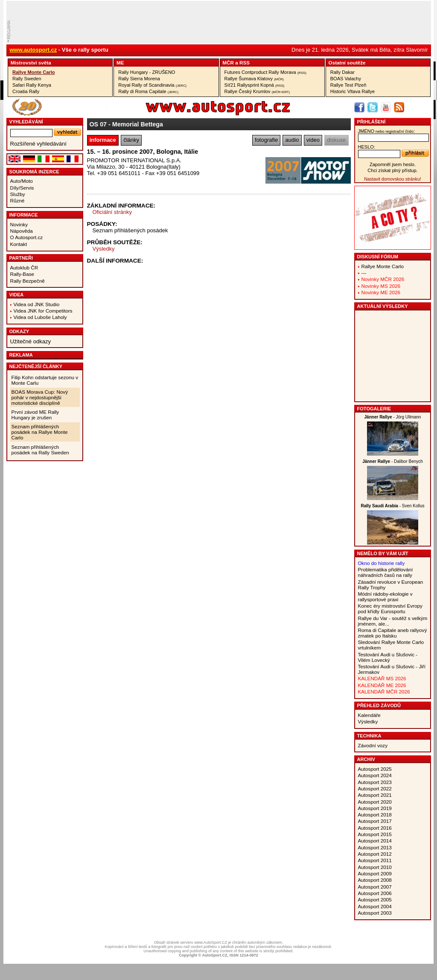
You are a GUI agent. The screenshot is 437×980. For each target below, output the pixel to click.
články (131, 140)
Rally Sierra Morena (139, 79)
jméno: (386, 131)
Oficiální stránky (112, 212)
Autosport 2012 (375, 854)
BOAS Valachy (346, 79)
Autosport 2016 (375, 828)
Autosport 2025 (375, 769)
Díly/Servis (22, 188)
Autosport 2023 (375, 782)
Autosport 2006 (375, 893)
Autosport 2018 (375, 815)
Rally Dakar (342, 72)
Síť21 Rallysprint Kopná (255, 85)
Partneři (21, 258)
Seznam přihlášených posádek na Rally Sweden (40, 450)
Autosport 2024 (375, 775)
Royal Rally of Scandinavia (152, 85)
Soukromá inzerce (34, 172)
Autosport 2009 (375, 873)
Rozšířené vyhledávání (38, 144)
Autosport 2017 (375, 821)
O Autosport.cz (27, 237)
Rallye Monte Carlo (34, 72)
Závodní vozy (373, 745)
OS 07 (98, 124)
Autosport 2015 (375, 834)
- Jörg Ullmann (393, 417)
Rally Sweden (27, 79)
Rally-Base (22, 274)
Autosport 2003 (375, 913)
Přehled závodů (379, 705)
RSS (245, 63)
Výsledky (104, 249)
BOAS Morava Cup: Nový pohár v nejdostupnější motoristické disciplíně (40, 397)
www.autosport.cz (34, 50)
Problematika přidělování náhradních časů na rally (386, 572)
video (313, 140)
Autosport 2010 (375, 867)
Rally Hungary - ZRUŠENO (147, 72)
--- (364, 273)
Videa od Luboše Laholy (40, 317)
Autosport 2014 (375, 841)
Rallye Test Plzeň (348, 85)
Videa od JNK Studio (37, 304)
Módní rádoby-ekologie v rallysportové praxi (385, 597)
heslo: (367, 147)
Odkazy (19, 331)
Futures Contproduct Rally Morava (265, 72)
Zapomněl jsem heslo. (393, 164)
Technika (369, 736)
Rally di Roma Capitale (148, 91)
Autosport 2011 (375, 860)
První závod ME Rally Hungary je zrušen (35, 415)
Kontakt (19, 244)
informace (103, 140)
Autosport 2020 (375, 802)
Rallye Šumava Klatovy (254, 79)
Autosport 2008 (375, 880)
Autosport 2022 (375, 788)
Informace (24, 215)
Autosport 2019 (375, 808)
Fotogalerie (374, 409)
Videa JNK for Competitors (43, 311)
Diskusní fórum (378, 257)
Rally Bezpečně (28, 281)
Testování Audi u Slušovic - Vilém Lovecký (388, 657)
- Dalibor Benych (393, 461)
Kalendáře (369, 715)
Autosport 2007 (375, 887)
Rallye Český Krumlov (257, 91)
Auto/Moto (22, 181)
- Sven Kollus (392, 506)
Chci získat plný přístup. (392, 170)
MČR (228, 63)
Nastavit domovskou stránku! (392, 179)
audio (292, 140)
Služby (18, 194)
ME (120, 63)
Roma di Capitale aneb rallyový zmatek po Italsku (393, 633)
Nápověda (22, 231)
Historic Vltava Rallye (353, 91)
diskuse (336, 140)
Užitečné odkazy (31, 341)
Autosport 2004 (375, 906)
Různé (17, 200)
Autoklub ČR (24, 268)
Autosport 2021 (375, 795)
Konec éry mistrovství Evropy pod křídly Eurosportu (390, 608)
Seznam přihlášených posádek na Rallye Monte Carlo (40, 432)
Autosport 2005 (375, 900)
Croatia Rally (26, 91)
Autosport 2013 (375, 847)
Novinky (19, 224)
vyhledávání (26, 122)
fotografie (266, 140)
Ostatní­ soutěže (347, 63)
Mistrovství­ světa (31, 63)
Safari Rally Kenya (32, 85)
